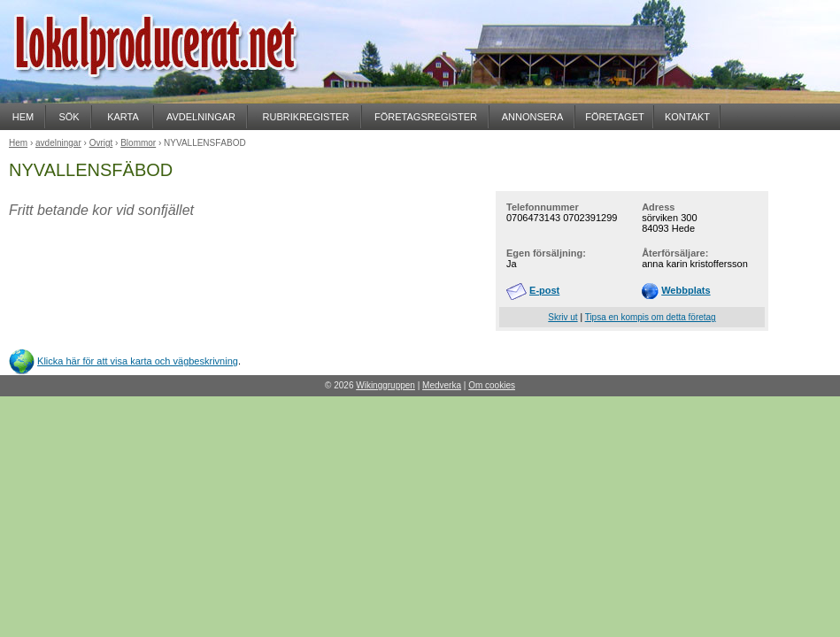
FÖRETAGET (614, 117)
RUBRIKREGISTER (306, 117)
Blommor (138, 143)
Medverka (442, 385)
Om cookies (492, 385)
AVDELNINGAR (201, 117)
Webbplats (686, 290)
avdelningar (58, 143)
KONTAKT (687, 117)
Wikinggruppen (385, 385)
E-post (544, 290)
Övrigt (101, 143)
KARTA (123, 117)
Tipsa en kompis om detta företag (651, 317)
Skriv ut (563, 317)
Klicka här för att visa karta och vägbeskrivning (138, 361)
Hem (18, 143)
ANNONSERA (533, 117)
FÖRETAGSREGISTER (426, 117)
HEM (23, 117)
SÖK (69, 117)
